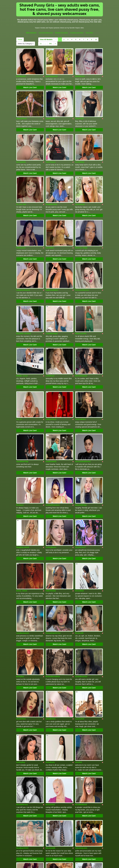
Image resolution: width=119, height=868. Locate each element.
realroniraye (80, 180)
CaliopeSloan (51, 365)
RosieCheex (21, 622)
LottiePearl (50, 328)
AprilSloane (50, 770)
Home (20, 40)
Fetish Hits (68, 865)
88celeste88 (50, 734)
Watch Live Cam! (30, 81)
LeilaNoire (20, 770)
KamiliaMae (80, 144)
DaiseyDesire (22, 106)
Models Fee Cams (61, 33)
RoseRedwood (81, 696)
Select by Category (26, 44)
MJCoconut (50, 696)
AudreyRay (21, 660)
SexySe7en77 (81, 475)
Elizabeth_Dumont (24, 291)
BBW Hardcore (31, 33)
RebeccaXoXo (81, 291)
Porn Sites (89, 33)
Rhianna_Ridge (81, 218)
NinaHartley (50, 106)
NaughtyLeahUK (23, 475)
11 (41, 44)
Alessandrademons (83, 401)
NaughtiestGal (51, 180)
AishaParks (50, 660)
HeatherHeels (51, 401)
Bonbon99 (79, 549)
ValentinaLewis (81, 734)
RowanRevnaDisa (53, 586)
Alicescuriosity (52, 807)
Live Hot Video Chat (46, 33)
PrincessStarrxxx (82, 254)
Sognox (78, 807)
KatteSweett (80, 770)
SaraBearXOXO (22, 734)
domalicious (51, 622)
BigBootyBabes (52, 254)
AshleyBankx (51, 475)
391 (50, 44)
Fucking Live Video (77, 33)
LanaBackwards (23, 549)
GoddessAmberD (23, 254)
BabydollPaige (81, 439)
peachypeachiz (52, 70)
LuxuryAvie (80, 622)
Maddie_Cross (22, 328)
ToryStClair (21, 807)
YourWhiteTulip (22, 401)
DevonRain (80, 512)
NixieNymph (21, 70)
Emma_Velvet (22, 512)
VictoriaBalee (80, 365)
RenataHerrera (22, 696)
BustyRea (20, 586)
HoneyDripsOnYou (53, 549)
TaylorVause (51, 144)
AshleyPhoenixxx (53, 439)
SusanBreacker (81, 586)
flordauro (20, 439)
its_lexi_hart (21, 180)
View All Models (46, 40)
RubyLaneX (21, 218)
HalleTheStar (51, 512)
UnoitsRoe (50, 218)
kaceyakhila (21, 144)
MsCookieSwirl (81, 328)
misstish (79, 660)
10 (96, 40)
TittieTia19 (79, 106)
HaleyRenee (80, 70)
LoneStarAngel (52, 291)
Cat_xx (19, 365)
